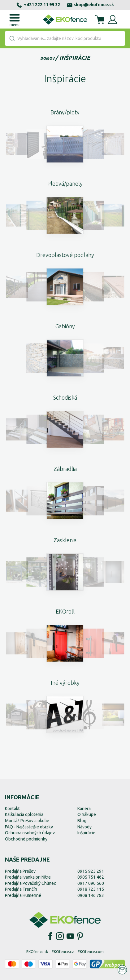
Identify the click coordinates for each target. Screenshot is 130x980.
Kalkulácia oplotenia (24, 814)
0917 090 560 (91, 883)
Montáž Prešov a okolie (27, 821)
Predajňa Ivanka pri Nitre (28, 877)
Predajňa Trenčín (21, 889)
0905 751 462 (91, 877)
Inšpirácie (75, 58)
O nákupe (87, 814)
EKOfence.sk (37, 952)
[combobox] (65, 38)
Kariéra (84, 809)
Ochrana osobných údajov (30, 833)
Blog (82, 821)
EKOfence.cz (63, 952)
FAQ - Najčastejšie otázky (29, 827)
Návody (84, 827)
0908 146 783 (91, 895)
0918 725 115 (91, 889)
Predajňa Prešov (20, 871)
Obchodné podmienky (26, 839)
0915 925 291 (91, 871)
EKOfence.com (91, 952)
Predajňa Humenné (23, 895)
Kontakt (12, 809)
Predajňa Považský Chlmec (30, 883)
